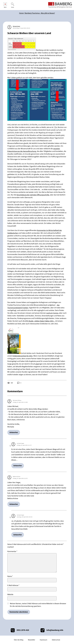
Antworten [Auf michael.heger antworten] (18, 466)
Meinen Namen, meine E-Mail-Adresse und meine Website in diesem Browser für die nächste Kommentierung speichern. (38, 605)
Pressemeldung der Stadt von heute (50, 68)
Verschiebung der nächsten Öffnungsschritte (33, 195)
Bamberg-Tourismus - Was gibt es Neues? (40, 13)
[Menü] (5, 5)
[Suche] (13, 5)
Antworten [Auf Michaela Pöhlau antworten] (14, 432)
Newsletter (31, 640)
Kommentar (12, 551)
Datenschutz (56, 640)
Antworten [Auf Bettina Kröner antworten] (14, 504)
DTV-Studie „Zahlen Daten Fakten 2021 (39, 321)
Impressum (43, 640)
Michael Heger (16, 26)
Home (21, 13)
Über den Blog (19, 640)
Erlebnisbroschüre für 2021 (23, 356)
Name (10, 576)
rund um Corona (52, 313)
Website (10, 594)
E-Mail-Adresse (13, 585)
